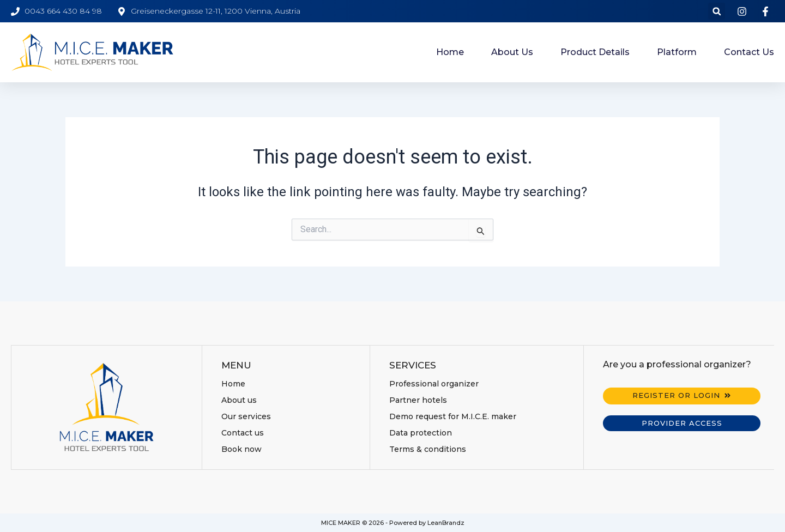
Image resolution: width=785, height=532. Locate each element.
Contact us (749, 52)
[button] (717, 11)
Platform (677, 52)
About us (512, 52)
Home (450, 52)
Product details (595, 52)
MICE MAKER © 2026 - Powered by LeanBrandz (393, 523)
